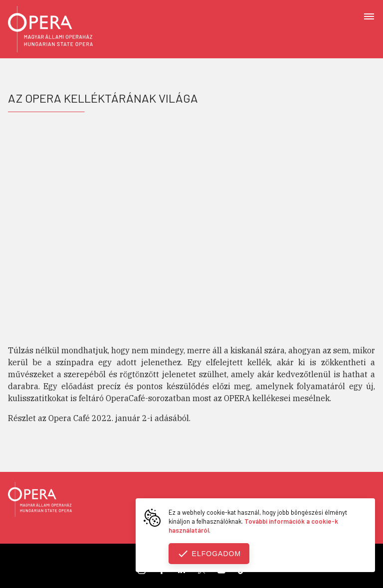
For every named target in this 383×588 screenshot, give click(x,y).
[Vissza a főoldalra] (40, 501)
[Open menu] (369, 16)
